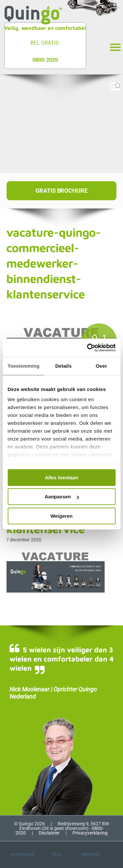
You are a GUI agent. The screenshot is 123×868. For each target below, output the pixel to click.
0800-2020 (45, 60)
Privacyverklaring (90, 833)
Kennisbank (23, 854)
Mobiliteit (91, 854)
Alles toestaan (62, 477)
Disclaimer (49, 833)
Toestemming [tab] (24, 366)
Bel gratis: (45, 43)
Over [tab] (102, 366)
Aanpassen (62, 497)
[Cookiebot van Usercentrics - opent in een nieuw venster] (88, 348)
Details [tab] (63, 366)
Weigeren (61, 516)
